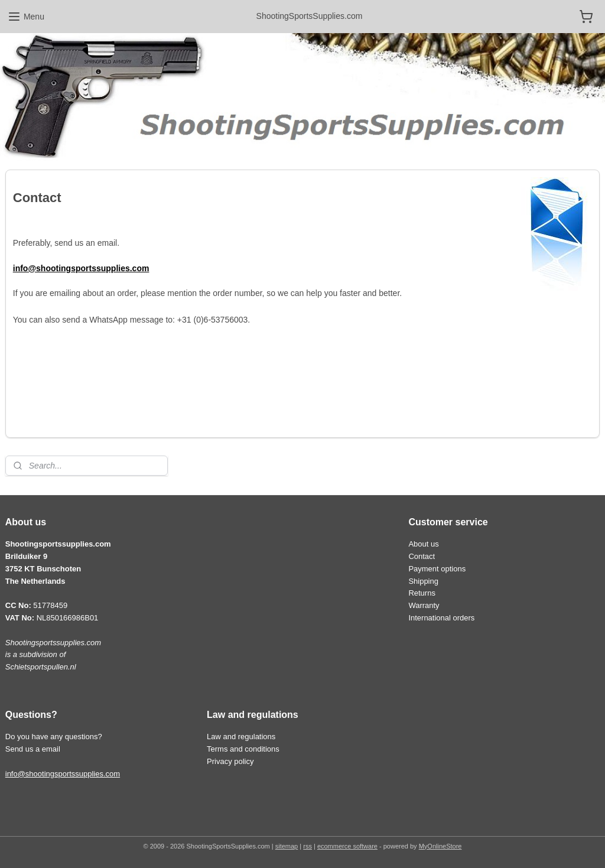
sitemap (287, 846)
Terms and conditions (243, 749)
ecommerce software (347, 846)
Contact (422, 556)
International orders (441, 618)
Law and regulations (241, 737)
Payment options (437, 569)
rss (308, 846)
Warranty (424, 605)
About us (423, 544)
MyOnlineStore (440, 846)
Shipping (423, 581)
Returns (422, 593)
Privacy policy (230, 761)
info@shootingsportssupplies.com (63, 774)
